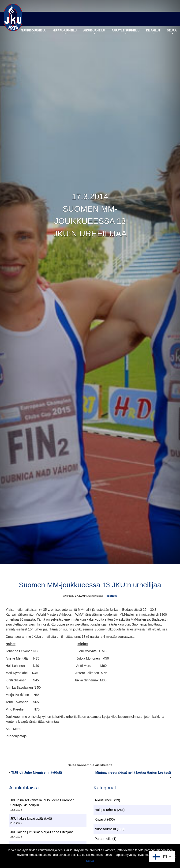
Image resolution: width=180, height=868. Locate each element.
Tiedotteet (110, 596)
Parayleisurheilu (126, 31)
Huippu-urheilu (65, 31)
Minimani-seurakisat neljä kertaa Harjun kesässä (133, 772)
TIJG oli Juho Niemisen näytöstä (37, 772)
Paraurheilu (103, 839)
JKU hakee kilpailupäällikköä (31, 818)
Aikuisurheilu (94, 31)
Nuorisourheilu (34, 31)
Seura (172, 31)
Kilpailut (153, 31)
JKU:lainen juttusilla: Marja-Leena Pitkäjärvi (42, 832)
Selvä (90, 861)
